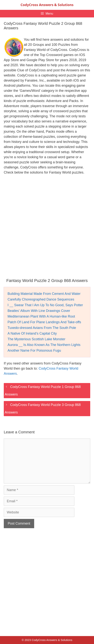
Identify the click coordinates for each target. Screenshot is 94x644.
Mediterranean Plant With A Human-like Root (41, 316)
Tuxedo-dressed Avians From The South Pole (42, 328)
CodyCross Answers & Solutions (47, 5)
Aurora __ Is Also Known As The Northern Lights (44, 345)
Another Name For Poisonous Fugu (34, 350)
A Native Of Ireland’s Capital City (32, 333)
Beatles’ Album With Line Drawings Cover (39, 311)
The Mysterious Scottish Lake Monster (36, 339)
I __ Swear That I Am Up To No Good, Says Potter (45, 305)
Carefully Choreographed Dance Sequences (41, 299)
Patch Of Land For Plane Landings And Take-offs (44, 322)
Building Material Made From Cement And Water (44, 294)
